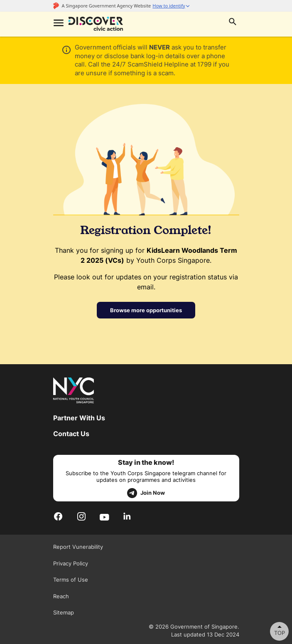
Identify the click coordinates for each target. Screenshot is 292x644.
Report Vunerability (78, 547)
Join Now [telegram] (146, 493)
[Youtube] (104, 516)
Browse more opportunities (146, 310)
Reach (61, 596)
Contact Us (71, 434)
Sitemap (64, 612)
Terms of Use (71, 580)
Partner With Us (79, 418)
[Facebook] (58, 517)
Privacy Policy (71, 563)
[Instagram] (81, 517)
